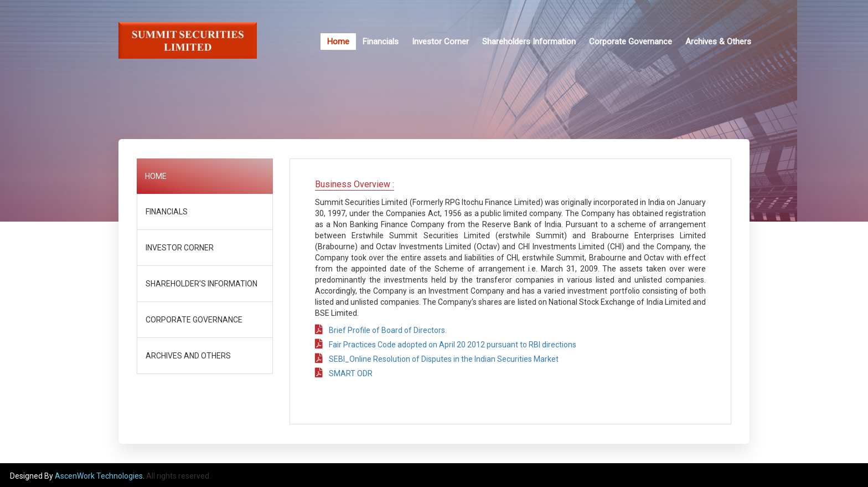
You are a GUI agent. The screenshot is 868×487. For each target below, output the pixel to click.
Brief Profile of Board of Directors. (381, 330)
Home (338, 42)
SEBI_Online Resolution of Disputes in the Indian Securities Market (437, 359)
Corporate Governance (631, 42)
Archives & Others (718, 42)
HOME (156, 176)
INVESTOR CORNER (180, 248)
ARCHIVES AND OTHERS (188, 356)
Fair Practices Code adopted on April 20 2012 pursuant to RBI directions (446, 345)
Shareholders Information (529, 42)
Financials (381, 42)
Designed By (32, 476)
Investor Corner (440, 42)
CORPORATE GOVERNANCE (194, 320)
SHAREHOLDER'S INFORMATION (201, 284)
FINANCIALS (167, 212)
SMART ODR (344, 373)
